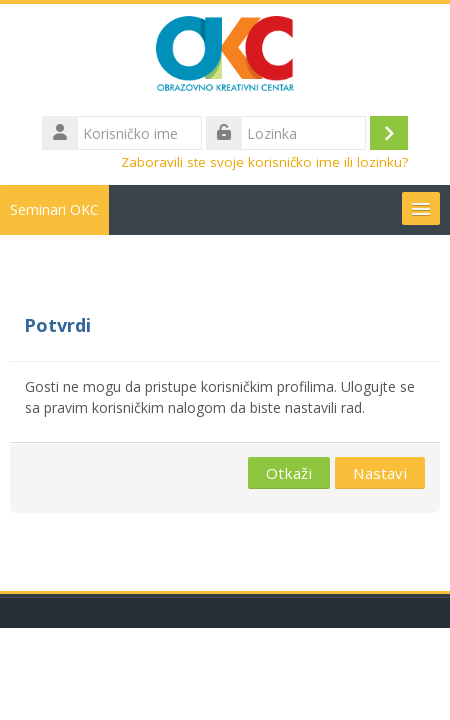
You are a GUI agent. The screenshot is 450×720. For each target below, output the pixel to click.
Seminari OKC (54, 209)
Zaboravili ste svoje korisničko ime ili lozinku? (264, 162)
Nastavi (380, 473)
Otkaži (289, 473)
